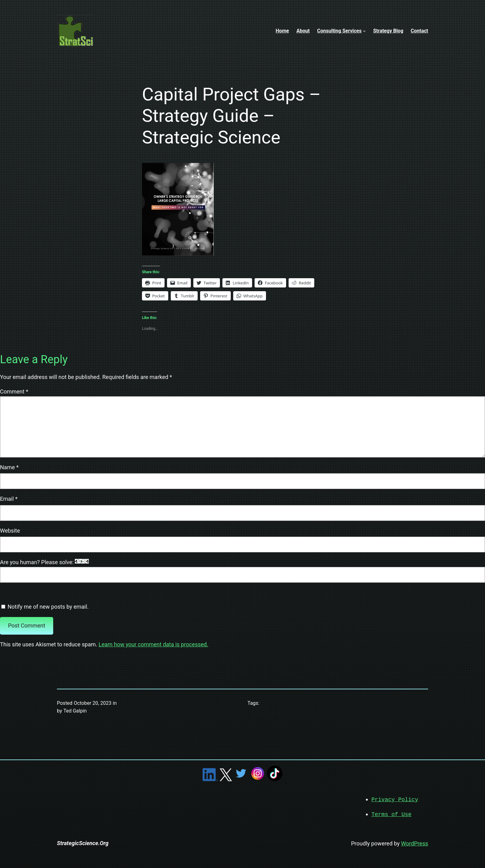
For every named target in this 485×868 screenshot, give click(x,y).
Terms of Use (392, 814)
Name (9, 467)
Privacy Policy (395, 799)
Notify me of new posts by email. (48, 607)
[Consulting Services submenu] (364, 31)
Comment (14, 391)
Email (9, 499)
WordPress (415, 843)
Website (10, 531)
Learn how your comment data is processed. (153, 644)
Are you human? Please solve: (242, 571)
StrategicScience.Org (83, 842)
